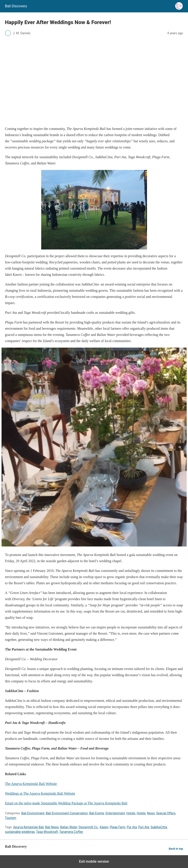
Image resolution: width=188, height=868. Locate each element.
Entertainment (115, 813)
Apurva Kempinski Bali (29, 827)
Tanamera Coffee (71, 832)
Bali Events (97, 813)
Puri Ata (144, 827)
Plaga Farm (118, 827)
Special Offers (166, 813)
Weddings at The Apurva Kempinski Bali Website (40, 793)
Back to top (176, 849)
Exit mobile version (94, 861)
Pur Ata (132, 827)
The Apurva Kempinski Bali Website (31, 784)
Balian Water (69, 827)
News (151, 813)
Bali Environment (33, 813)
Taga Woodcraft (47, 832)
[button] (179, 447)
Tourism (11, 818)
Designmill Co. (89, 827)
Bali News (52, 827)
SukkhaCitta (159, 827)
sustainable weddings (20, 832)
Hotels (131, 813)
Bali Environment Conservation (67, 813)
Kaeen (104, 827)
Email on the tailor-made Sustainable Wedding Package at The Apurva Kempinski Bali (66, 803)
